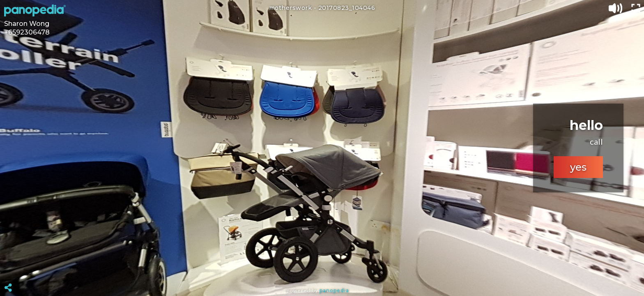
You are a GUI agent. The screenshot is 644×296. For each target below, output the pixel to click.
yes (578, 167)
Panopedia (334, 290)
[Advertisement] (322, 267)
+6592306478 (27, 32)
